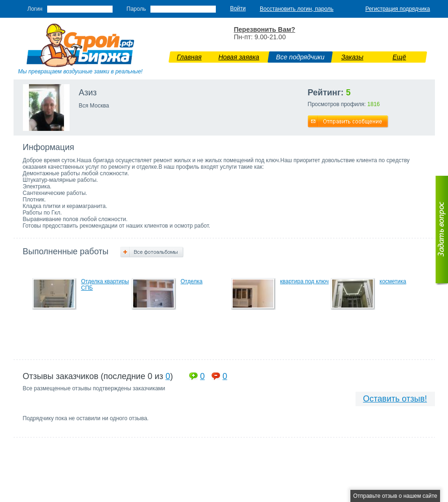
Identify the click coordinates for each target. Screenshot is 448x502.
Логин (35, 9)
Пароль (136, 9)
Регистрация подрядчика (398, 9)
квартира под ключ (305, 281)
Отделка (192, 281)
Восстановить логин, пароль (297, 9)
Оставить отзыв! (395, 399)
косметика (393, 281)
